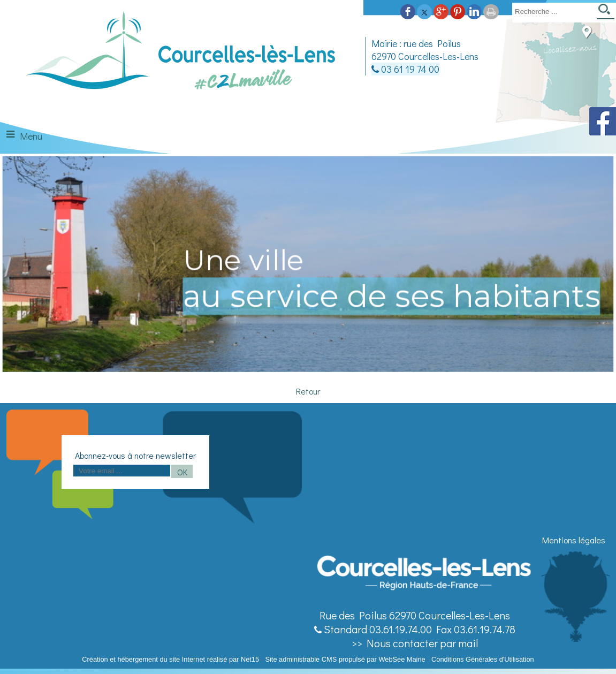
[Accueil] (182, 56)
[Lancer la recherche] (606, 13)
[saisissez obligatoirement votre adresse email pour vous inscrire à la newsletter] (122, 471)
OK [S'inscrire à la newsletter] (182, 472)
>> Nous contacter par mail (415, 643)
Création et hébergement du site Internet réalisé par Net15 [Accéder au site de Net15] (170, 659)
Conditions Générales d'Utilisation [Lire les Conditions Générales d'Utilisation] (483, 659)
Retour (308, 391)
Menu (31, 136)
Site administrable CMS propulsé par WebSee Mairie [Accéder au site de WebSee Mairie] (345, 659)
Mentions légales (574, 540)
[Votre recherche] (552, 11)
